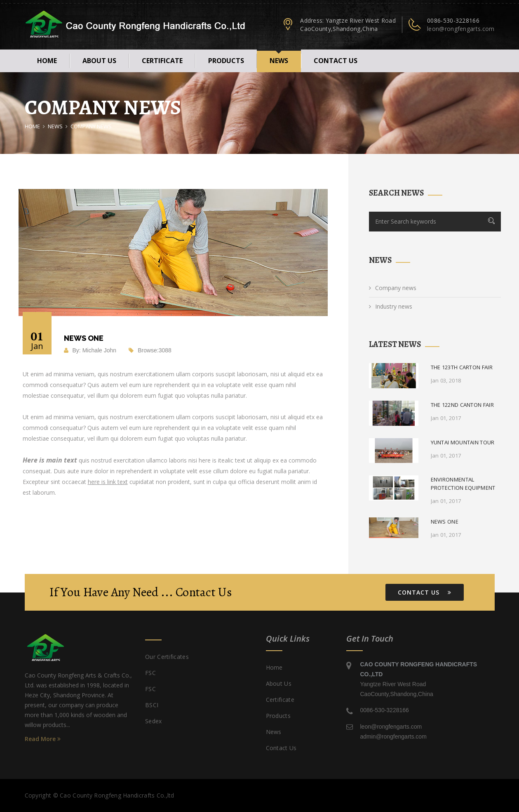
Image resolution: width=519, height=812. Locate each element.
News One (445, 522)
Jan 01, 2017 (446, 418)
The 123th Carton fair (462, 367)
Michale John (100, 350)
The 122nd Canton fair (462, 405)
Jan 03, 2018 (446, 380)
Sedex (154, 721)
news (279, 61)
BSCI (152, 705)
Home (47, 61)
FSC (150, 673)
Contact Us (425, 592)
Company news (393, 288)
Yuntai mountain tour (463, 442)
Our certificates (167, 657)
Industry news (391, 306)
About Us (99, 61)
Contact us (336, 61)
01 (37, 340)
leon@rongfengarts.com (461, 29)
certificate (162, 61)
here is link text (108, 482)
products (226, 61)
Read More (43, 739)
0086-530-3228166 (453, 20)
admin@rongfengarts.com (393, 736)
